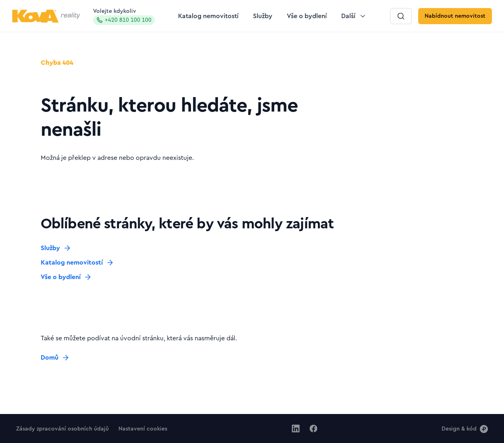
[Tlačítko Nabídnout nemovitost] (455, 16)
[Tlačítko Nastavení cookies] (143, 429)
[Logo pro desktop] (46, 16)
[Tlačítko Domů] (55, 358)
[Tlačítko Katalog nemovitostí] (208, 16)
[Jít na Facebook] (313, 429)
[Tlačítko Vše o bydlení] (307, 16)
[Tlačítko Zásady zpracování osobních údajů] (62, 429)
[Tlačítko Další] (354, 16)
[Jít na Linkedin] (296, 429)
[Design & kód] (465, 429)
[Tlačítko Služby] (263, 16)
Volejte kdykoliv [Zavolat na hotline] (124, 17)
